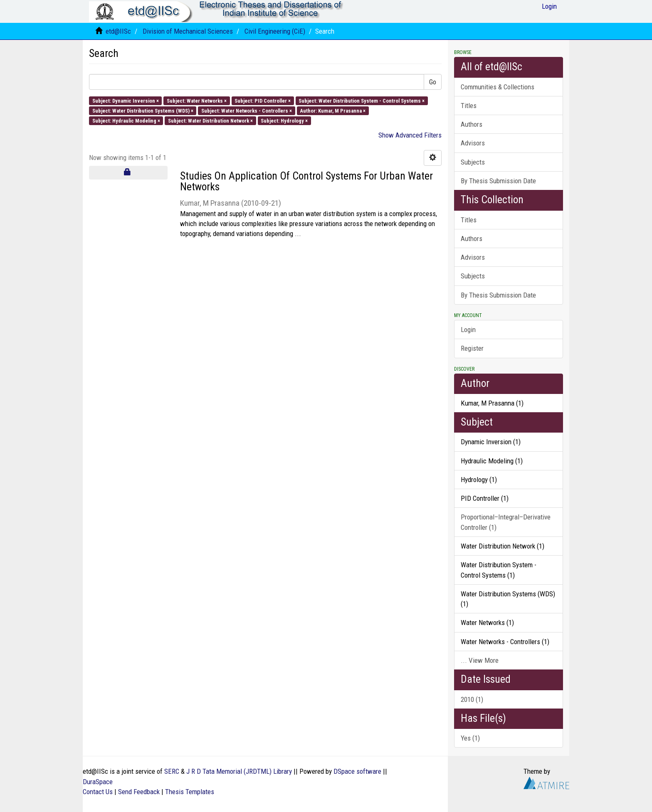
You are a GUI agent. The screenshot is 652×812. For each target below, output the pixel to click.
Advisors (473, 143)
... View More (480, 660)
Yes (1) (470, 738)
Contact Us (98, 792)
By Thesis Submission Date (498, 181)
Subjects (473, 162)
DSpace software (357, 771)
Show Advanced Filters (410, 135)
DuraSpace (98, 782)
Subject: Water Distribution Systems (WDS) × (143, 110)
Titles (469, 106)
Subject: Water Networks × (197, 100)
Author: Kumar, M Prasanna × (333, 110)
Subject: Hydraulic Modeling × (126, 121)
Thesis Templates (190, 792)
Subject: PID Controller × (263, 100)
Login (468, 330)
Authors (472, 124)
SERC (172, 771)
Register (472, 348)
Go (433, 82)
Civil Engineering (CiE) (275, 31)
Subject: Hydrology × (284, 121)
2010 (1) (472, 699)
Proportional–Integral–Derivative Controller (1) (506, 522)
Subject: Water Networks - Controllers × (247, 110)
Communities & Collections (498, 87)
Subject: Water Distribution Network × (210, 121)
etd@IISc (118, 31)
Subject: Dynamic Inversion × (126, 100)
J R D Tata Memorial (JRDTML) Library (239, 771)
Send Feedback (139, 792)
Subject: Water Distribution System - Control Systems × (362, 100)
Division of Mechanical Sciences (188, 31)
